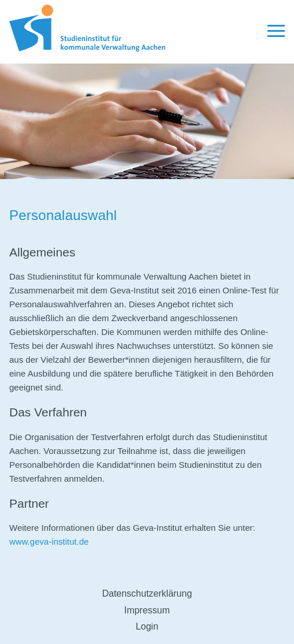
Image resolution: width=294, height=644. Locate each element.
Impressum (147, 610)
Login (147, 626)
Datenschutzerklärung (147, 593)
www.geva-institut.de (49, 541)
